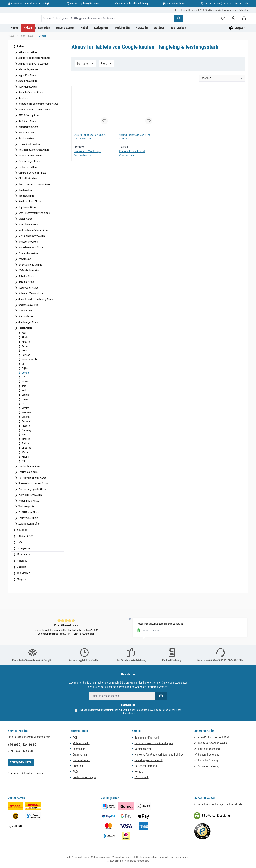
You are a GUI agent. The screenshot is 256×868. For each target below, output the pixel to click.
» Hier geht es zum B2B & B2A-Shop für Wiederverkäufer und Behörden (214, 10)
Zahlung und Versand (147, 739)
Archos (25, 360)
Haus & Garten (25, 550)
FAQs (76, 773)
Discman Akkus (26, 147)
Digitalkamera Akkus (29, 141)
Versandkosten (143, 751)
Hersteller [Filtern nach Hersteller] (86, 77)
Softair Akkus (25, 325)
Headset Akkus (26, 210)
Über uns (78, 768)
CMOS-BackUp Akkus (29, 129)
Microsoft (26, 426)
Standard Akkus (26, 330)
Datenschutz (80, 756)
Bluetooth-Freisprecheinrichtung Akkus (38, 118)
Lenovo (25, 413)
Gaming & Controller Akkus (32, 187)
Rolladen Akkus (26, 290)
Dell (23, 378)
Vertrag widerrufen (21, 764)
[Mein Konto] (233, 25)
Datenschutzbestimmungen (105, 712)
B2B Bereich (142, 779)
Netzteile (22, 575)
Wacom (25, 466)
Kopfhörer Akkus (27, 221)
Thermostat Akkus (28, 486)
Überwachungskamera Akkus (33, 497)
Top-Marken (23, 587)
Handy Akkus (25, 204)
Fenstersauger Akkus (29, 175)
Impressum (79, 751)
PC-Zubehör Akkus (28, 267)
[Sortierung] (222, 92)
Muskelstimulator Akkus (31, 261)
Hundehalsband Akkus (30, 215)
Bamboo (26, 369)
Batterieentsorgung (146, 768)
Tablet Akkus (25, 342)
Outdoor (21, 581)
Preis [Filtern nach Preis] (106, 77)
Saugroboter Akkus (28, 302)
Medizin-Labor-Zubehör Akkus (34, 244)
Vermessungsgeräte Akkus (32, 503)
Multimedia (23, 568)
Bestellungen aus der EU (149, 762)
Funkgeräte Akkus (27, 181)
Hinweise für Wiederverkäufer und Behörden (160, 756)
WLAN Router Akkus (29, 526)
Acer (24, 347)
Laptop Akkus (25, 233)
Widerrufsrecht (81, 745)
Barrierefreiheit (81, 762)
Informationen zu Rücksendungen (154, 745)
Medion (25, 422)
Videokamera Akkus (28, 515)
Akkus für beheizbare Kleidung (34, 72)
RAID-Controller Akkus (30, 279)
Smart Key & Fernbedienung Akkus (36, 313)
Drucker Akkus (26, 152)
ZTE (23, 475)
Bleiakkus (23, 112)
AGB (153, 712)
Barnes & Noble (29, 373)
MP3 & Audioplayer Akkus (31, 250)
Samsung (26, 444)
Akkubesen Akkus (27, 66)
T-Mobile (26, 453)
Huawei (25, 395)
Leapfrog (26, 409)
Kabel (20, 556)
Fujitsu (25, 382)
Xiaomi (25, 471)
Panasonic (27, 435)
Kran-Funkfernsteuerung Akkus (34, 227)
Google (25, 387)
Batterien (22, 544)
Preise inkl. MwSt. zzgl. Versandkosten (88, 167)
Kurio (24, 404)
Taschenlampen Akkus (30, 480)
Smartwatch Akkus (28, 319)
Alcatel (25, 351)
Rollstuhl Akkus (26, 296)
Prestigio (26, 440)
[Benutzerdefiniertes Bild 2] (202, 833)
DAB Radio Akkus (27, 135)
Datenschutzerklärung (32, 775)
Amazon (26, 356)
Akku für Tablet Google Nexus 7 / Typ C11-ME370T (91, 151)
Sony (24, 448)
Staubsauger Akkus (28, 336)
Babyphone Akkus (27, 101)
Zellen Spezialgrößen (29, 538)
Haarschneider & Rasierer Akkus (35, 198)
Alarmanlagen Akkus (29, 83)
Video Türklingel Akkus (30, 509)
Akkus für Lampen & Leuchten (33, 78)
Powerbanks (25, 273)
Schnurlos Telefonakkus (31, 307)
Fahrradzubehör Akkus (30, 170)
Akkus (20, 60)
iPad (24, 400)
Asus (24, 365)
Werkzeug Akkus (27, 520)
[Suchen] (197, 25)
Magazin (21, 593)
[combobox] (126, 25)
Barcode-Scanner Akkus (31, 106)
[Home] (14, 42)
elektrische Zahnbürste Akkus (33, 164)
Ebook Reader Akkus (29, 158)
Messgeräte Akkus (28, 256)
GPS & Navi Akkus (27, 193)
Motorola (26, 431)
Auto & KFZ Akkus (27, 95)
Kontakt (139, 773)
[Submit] (161, 698)
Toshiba (25, 457)
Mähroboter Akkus (28, 238)
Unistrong (26, 462)
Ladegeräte (23, 562)
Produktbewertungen (85, 779)
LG (23, 418)
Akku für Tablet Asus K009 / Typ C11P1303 (135, 151)
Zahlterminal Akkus (28, 532)
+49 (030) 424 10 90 (22, 746)
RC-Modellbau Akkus (29, 284)
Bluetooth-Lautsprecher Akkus (34, 124)
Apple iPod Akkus (27, 89)
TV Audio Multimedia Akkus (32, 492)
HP (23, 391)
